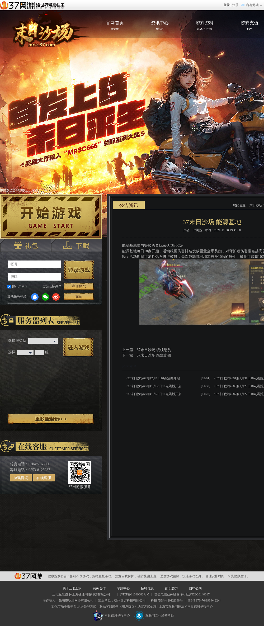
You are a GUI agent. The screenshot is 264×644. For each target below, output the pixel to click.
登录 (227, 5)
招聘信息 (147, 588)
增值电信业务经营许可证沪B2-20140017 (182, 594)
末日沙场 (256, 205)
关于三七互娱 (72, 588)
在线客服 (44, 478)
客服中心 (123, 588)
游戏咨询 (21, 478)
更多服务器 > (51, 419)
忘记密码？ (53, 287)
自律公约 (195, 588)
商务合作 (99, 588)
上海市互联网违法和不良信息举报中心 (186, 607)
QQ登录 (35, 297)
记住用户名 (20, 287)
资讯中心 (160, 26)
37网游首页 (34, 5)
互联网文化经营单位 (154, 615)
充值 (79, 297)
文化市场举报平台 (64, 607)
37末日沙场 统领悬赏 (154, 350)
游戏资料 (205, 26)
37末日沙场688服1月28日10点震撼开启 (154, 394)
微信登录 (45, 297)
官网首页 (46, 31)
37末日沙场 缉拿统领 (154, 355)
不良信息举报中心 (112, 615)
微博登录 (56, 297)
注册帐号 (79, 287)
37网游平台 (28, 576)
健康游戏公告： (59, 576)
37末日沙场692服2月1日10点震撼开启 (154, 378)
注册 (235, 5)
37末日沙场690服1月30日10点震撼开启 (154, 386)
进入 (78, 347)
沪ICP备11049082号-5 (134, 594)
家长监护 (171, 588)
